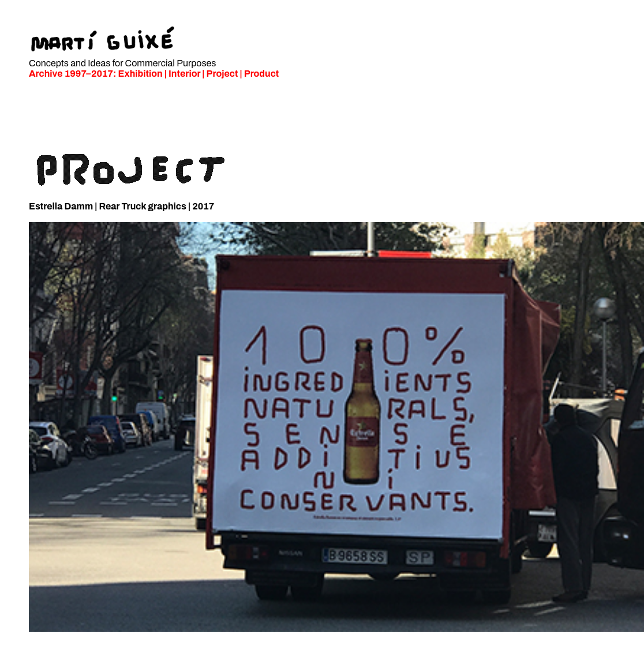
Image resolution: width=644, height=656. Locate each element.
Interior (184, 74)
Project (222, 74)
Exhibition (141, 74)
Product (262, 74)
